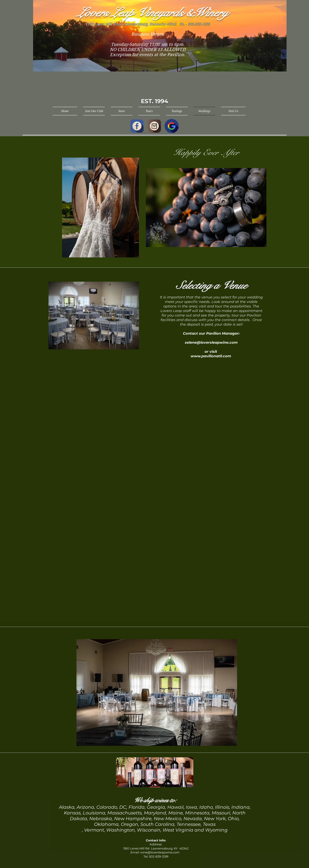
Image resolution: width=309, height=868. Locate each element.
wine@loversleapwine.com (160, 852)
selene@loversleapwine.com (211, 343)
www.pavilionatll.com (211, 356)
